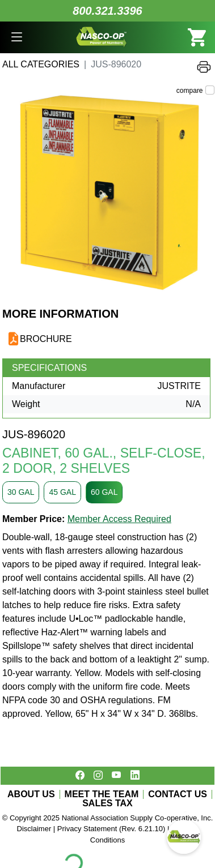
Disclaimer (34, 829)
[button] (17, 37)
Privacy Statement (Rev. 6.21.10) (111, 829)
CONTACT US (178, 794)
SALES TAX (107, 803)
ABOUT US (31, 794)
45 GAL (62, 492)
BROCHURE (46, 339)
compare (190, 91)
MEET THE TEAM (102, 794)
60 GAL (104, 492)
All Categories (41, 64)
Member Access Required (119, 519)
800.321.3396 (107, 11)
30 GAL (21, 492)
